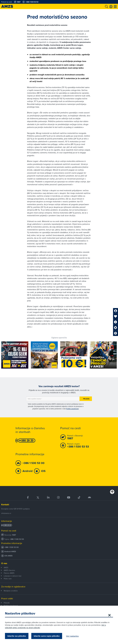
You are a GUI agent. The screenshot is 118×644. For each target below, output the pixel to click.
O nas (4, 563)
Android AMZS (10, 552)
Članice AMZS (9, 573)
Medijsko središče (11, 591)
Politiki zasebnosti (72, 409)
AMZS (6, 568)
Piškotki (7, 603)
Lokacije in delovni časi (13, 576)
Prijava (86, 399)
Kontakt (5, 505)
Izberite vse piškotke (17, 636)
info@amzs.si (6, 513)
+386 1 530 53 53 (17, 539)
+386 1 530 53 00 (11, 547)
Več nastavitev (72, 636)
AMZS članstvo (9, 570)
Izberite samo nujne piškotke (47, 636)
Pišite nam (8, 579)
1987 (14, 535)
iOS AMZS (8, 556)
